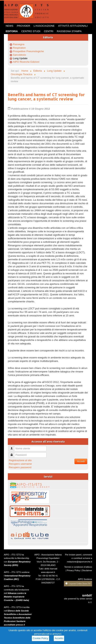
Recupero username (20, 464)
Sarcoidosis (19, 55)
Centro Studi (31, 31)
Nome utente (13, 447)
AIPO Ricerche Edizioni (26, 62)
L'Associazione (44, 26)
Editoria (12, 31)
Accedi (81, 461)
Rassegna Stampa (69, 31)
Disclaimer (87, 570)
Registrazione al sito (20, 460)
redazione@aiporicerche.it (79, 562)
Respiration (19, 48)
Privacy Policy (74, 570)
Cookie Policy (41, 638)
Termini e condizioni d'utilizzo (78, 567)
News (9, 26)
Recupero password (20, 467)
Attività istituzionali (73, 26)
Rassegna (19, 44)
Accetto (59, 638)
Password (13, 453)
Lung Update (20, 58)
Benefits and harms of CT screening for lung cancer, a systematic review (46, 97)
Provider (23, 26)
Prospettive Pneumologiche (28, 51)
